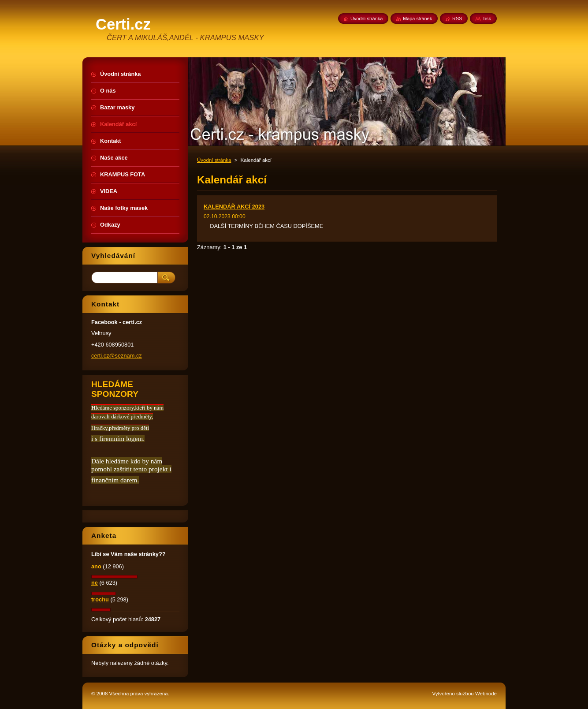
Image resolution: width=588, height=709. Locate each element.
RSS (457, 19)
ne (95, 583)
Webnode (486, 694)
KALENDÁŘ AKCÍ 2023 (234, 207)
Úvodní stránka (214, 160)
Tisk (487, 19)
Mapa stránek (417, 19)
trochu (100, 599)
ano (96, 566)
